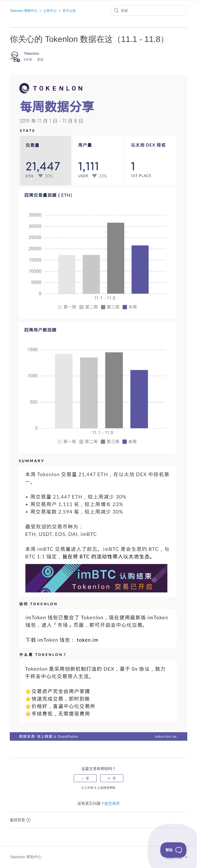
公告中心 (50, 11)
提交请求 (112, 803)
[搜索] (149, 11)
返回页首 (20, 820)
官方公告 (69, 11)
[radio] (85, 778)
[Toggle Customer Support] (174, 850)
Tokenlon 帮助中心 (24, 11)
